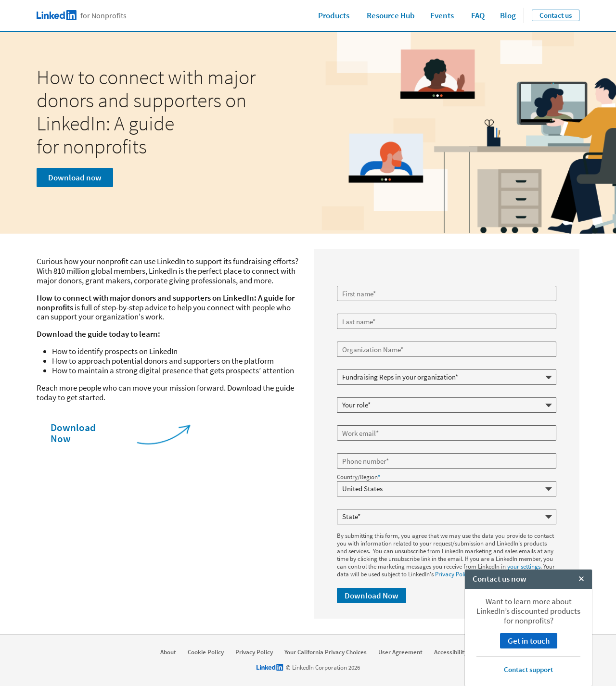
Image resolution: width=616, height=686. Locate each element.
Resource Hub (391, 15)
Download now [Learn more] (75, 178)
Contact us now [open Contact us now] (500, 676)
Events (442, 15)
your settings (524, 563)
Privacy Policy (453, 571)
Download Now (73, 433)
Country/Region (359, 477)
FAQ (478, 15)
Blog (508, 15)
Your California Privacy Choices (326, 649)
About (168, 649)
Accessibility (451, 649)
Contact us (556, 15)
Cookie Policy (206, 649)
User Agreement (400, 649)
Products (334, 15)
